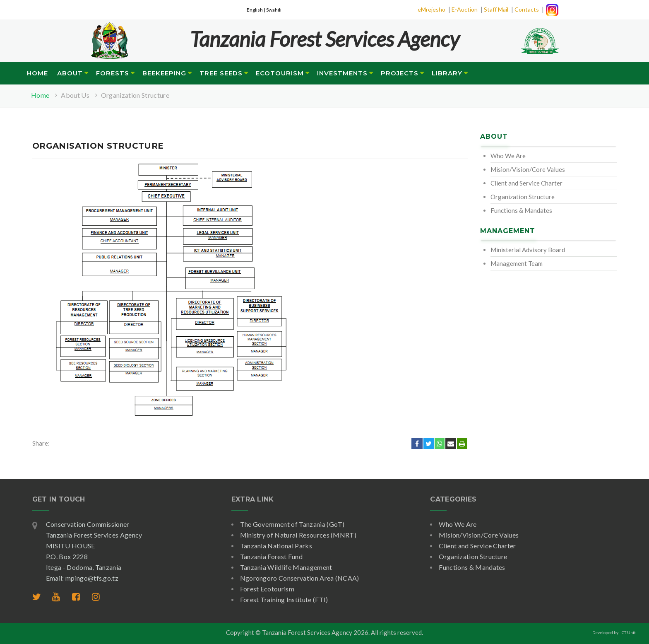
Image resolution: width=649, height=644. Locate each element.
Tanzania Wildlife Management (286, 567)
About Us (75, 95)
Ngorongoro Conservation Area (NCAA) (300, 578)
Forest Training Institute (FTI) (284, 599)
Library (447, 73)
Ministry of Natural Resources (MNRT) (298, 535)
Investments (342, 73)
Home (37, 73)
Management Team (517, 263)
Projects (400, 73)
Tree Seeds (221, 73)
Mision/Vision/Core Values (528, 169)
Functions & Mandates (521, 210)
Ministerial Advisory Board (528, 250)
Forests (113, 73)
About (70, 73)
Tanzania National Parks (276, 546)
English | (256, 10)
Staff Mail (496, 9)
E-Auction (465, 9)
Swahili (274, 10)
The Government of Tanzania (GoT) (292, 524)
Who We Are (508, 156)
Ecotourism (280, 73)
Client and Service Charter (526, 183)
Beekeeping (164, 73)
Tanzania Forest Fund (271, 556)
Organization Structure (135, 95)
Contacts (527, 9)
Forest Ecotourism (267, 589)
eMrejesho (431, 9)
